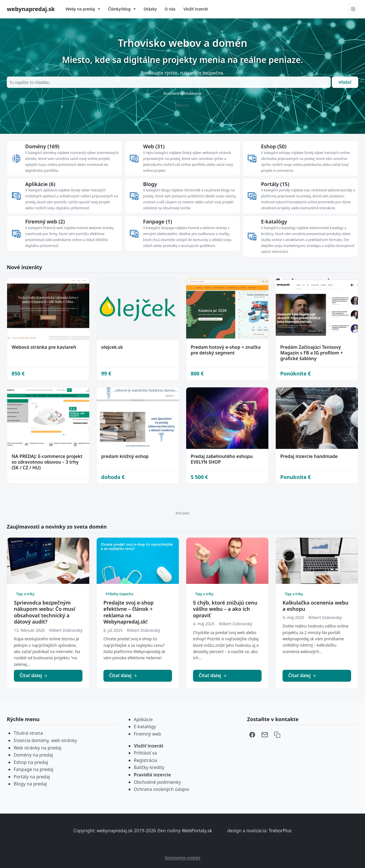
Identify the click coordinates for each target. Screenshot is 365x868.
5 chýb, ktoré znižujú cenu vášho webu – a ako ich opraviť (225, 609)
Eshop (274, 146)
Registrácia (145, 760)
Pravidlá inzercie (152, 775)
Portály (275, 184)
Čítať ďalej (34, 675)
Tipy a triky (25, 594)
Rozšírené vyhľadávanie (182, 93)
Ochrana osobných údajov (161, 789)
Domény (42, 146)
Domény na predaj (33, 755)
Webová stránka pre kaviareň (44, 347)
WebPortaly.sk (198, 831)
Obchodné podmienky (157, 782)
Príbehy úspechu (119, 594)
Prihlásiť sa (145, 753)
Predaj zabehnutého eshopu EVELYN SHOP (222, 459)
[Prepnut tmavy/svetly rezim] (353, 9)
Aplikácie (40, 184)
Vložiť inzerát (149, 746)
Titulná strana (28, 733)
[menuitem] (83, 9)
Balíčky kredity (149, 767)
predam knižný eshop (125, 456)
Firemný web (45, 221)
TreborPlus (280, 831)
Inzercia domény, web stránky (45, 740)
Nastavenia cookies (182, 858)
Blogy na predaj (30, 784)
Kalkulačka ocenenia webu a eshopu (316, 606)
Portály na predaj (32, 777)
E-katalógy (274, 221)
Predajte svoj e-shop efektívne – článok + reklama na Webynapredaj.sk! (129, 612)
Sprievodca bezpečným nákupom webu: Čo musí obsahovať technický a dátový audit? (44, 612)
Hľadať (345, 82)
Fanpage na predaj (33, 769)
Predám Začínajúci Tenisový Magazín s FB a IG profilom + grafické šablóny (312, 353)
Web (154, 146)
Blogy (150, 184)
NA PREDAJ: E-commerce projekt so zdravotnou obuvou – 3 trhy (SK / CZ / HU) (47, 462)
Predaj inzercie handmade (309, 456)
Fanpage (158, 221)
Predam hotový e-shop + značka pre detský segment (226, 350)
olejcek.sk (112, 347)
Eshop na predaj (31, 762)
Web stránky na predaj (37, 748)
